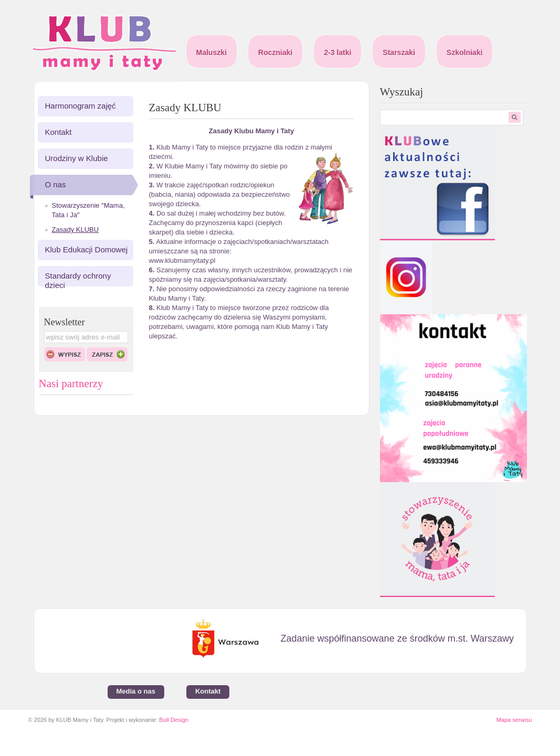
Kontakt (59, 132)
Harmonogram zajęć (81, 106)
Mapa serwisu (514, 720)
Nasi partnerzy (71, 384)
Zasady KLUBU (76, 230)
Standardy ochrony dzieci (78, 280)
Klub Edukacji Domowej (87, 249)
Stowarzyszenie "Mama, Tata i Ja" (88, 210)
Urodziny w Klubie (77, 158)
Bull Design (174, 720)
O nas (56, 184)
